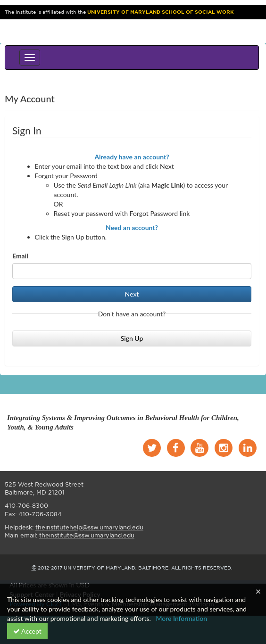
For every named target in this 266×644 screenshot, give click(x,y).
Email (20, 256)
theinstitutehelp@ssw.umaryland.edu (89, 527)
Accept (27, 631)
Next (132, 294)
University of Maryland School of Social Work (161, 12)
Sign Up (132, 338)
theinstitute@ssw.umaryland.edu (87, 535)
